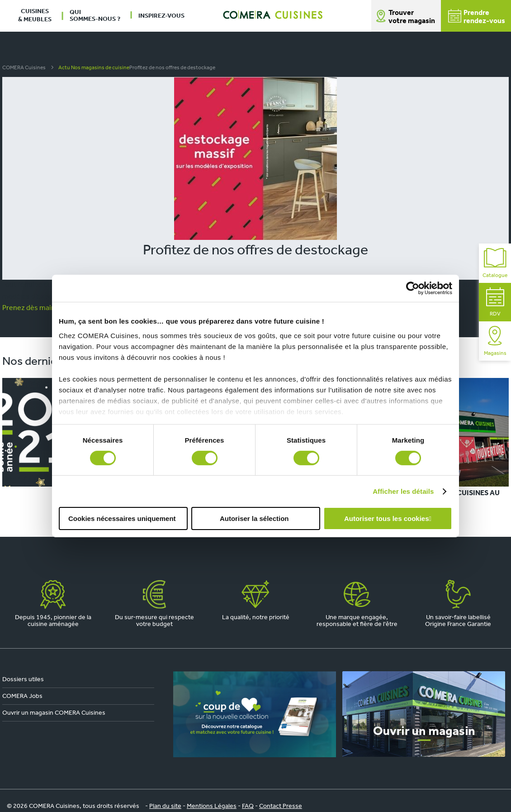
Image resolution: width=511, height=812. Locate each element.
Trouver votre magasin (412, 17)
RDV (495, 302)
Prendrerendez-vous (477, 17)
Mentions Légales (212, 806)
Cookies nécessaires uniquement (122, 518)
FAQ (248, 806)
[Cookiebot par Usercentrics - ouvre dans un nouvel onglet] (413, 288)
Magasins (495, 341)
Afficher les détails (403, 491)
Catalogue (495, 263)
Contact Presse (281, 806)
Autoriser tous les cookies (387, 518)
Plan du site (165, 806)
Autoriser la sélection (254, 518)
